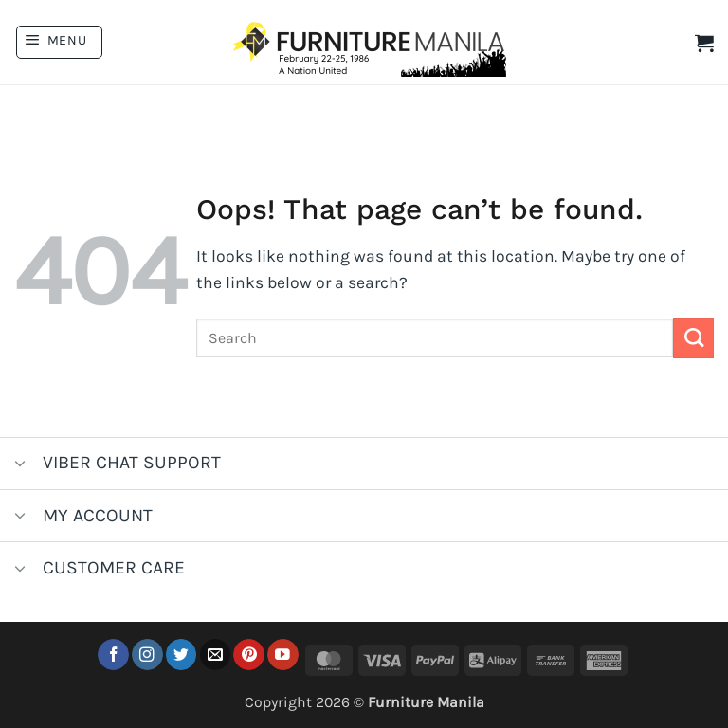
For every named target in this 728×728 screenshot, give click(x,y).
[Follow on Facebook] (113, 655)
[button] (59, 42)
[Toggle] (20, 465)
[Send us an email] (216, 655)
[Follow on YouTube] (283, 655)
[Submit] (693, 338)
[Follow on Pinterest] (249, 655)
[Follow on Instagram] (147, 655)
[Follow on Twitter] (182, 655)
